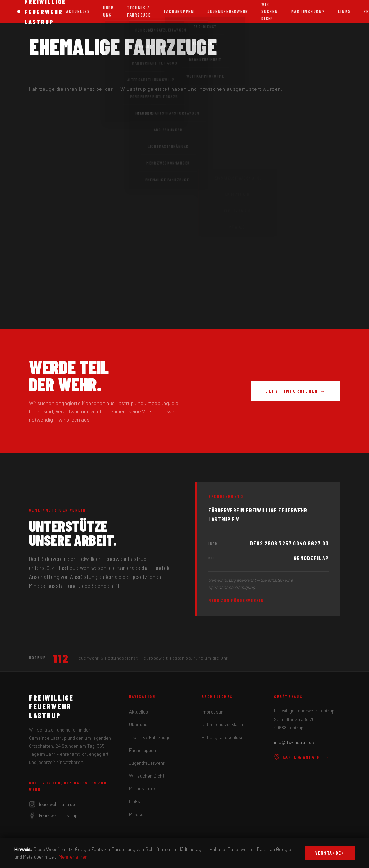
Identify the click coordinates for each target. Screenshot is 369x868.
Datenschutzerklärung (224, 724)
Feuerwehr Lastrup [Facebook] (53, 815)
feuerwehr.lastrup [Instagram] (52, 804)
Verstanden (330, 853)
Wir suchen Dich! (147, 776)
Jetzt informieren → (295, 391)
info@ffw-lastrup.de (294, 742)
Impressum (213, 712)
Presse (136, 814)
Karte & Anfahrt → (302, 757)
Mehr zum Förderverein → (239, 600)
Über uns (108, 11)
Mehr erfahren (73, 857)
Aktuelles (78, 11)
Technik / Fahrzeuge (139, 11)
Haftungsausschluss (223, 737)
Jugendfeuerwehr (228, 11)
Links (344, 11)
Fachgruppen (179, 11)
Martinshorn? (308, 11)
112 (61, 658)
